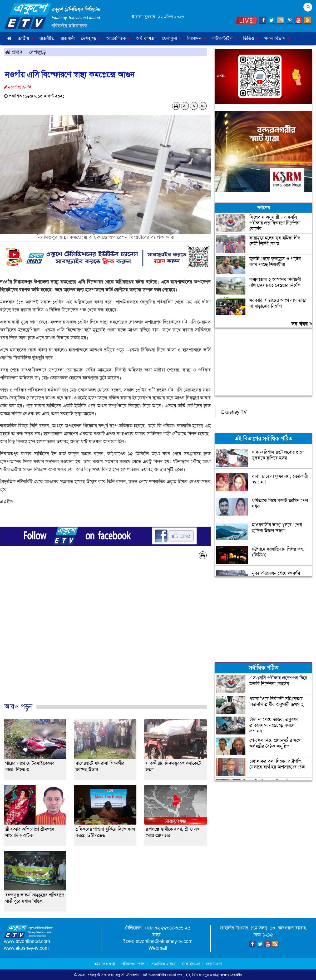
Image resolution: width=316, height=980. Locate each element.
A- (185, 106)
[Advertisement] (105, 636)
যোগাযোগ (214, 964)
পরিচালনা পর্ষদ (133, 964)
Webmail (158, 948)
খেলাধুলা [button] (171, 38)
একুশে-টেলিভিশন (127, 975)
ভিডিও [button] (250, 38)
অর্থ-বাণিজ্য (146, 38)
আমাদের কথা (105, 964)
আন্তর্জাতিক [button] (118, 38)
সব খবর (302, 324)
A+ (203, 106)
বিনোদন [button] (196, 38)
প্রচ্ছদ (14, 52)
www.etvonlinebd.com (27, 941)
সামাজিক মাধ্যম (163, 964)
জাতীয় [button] (26, 38)
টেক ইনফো (192, 964)
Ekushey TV (234, 412)
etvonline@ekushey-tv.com (164, 941)
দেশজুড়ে (38, 52)
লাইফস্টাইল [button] (224, 38)
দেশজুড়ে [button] (91, 38)
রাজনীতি (47, 38)
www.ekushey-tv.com (26, 948)
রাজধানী (68, 38)
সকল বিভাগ (277, 38)
